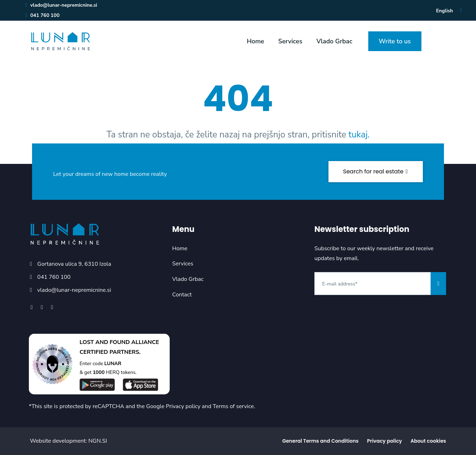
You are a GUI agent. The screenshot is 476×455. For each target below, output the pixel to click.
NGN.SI (98, 441)
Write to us (395, 41)
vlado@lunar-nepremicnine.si (61, 5)
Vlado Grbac (334, 41)
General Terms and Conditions (321, 441)
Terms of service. (234, 406)
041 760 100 (42, 15)
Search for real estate (376, 171)
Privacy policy (183, 406)
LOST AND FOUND (105, 342)
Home (255, 41)
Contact (182, 295)
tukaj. (359, 135)
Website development (58, 441)
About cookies (428, 441)
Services (290, 41)
